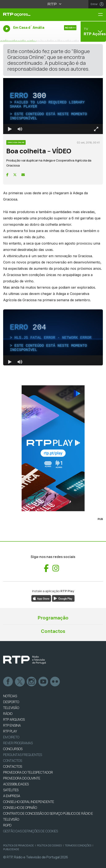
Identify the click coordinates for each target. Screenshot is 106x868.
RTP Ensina (12, 725)
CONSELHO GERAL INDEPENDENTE (29, 802)
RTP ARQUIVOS (14, 719)
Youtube (43, 682)
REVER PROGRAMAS (18, 743)
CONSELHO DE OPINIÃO (20, 808)
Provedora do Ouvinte (22, 778)
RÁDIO (8, 714)
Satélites (11, 790)
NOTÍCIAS (10, 696)
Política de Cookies (49, 845)
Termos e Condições (78, 845)
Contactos (53, 631)
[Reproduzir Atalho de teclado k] (10, 129)
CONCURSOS (13, 749)
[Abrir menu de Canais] (93, 31)
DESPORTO (11, 702)
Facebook (8, 682)
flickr (55, 682)
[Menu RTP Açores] (102, 15)
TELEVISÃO (11, 708)
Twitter (20, 682)
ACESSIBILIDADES (16, 784)
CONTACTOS (13, 766)
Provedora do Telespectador (28, 772)
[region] (53, 106)
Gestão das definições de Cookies (31, 831)
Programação (53, 618)
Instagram (32, 682)
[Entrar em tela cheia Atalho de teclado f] (96, 129)
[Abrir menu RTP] (53, 4)
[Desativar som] (20, 129)
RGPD (7, 825)
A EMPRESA (12, 796)
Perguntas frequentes (23, 755)
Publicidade (11, 849)
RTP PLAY (10, 731)
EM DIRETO (11, 737)
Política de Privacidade (18, 845)
